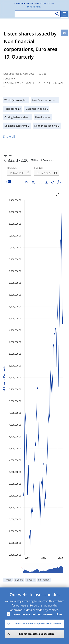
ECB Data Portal (34, 7)
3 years (19, 580)
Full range (44, 580)
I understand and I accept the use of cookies (37, 623)
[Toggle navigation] (64, 14)
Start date (12, 168)
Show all (9, 136)
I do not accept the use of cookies (37, 634)
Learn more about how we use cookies (37, 614)
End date (39, 168)
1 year (8, 580)
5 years (31, 580)
